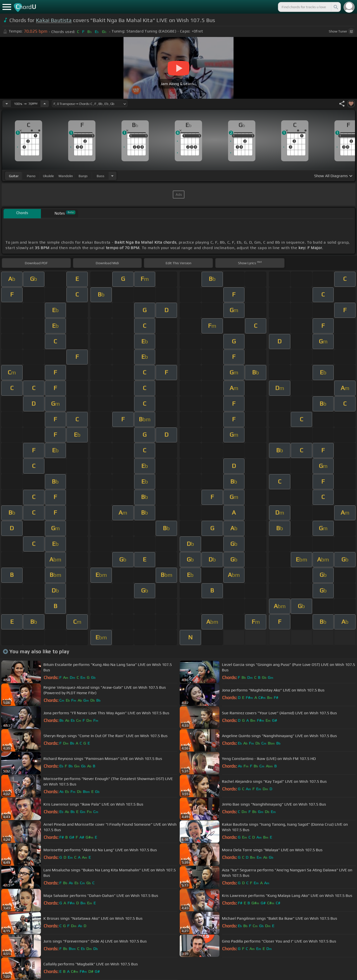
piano (31, 176)
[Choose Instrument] (112, 176)
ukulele (48, 176)
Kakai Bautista (54, 20)
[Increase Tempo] (45, 104)
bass (101, 176)
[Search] (335, 7)
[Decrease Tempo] (7, 104)
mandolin (66, 176)
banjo (83, 176)
